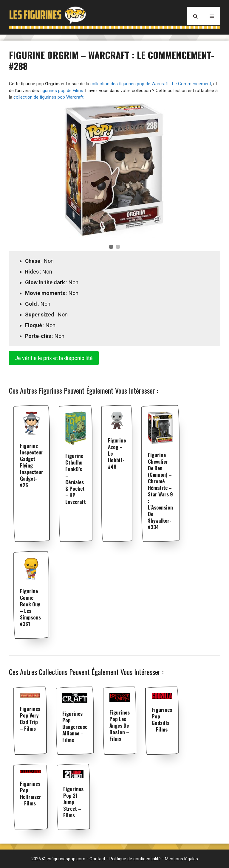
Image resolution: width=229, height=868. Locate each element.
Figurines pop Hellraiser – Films (31, 793)
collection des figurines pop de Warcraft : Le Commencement (151, 84)
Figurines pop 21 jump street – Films (73, 802)
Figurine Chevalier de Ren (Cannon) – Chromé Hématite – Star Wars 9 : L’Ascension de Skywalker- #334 (160, 491)
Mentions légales (181, 859)
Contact (97, 859)
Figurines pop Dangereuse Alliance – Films (75, 727)
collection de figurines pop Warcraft (48, 97)
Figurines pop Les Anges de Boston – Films (120, 725)
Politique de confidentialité (135, 859)
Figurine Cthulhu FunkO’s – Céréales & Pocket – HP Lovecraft (76, 479)
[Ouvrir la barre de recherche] (195, 16)
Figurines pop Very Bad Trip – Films (30, 719)
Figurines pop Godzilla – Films (162, 719)
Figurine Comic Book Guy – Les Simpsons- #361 (31, 607)
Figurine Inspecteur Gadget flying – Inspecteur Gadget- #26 (32, 465)
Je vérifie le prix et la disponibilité (54, 358)
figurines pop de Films (62, 91)
